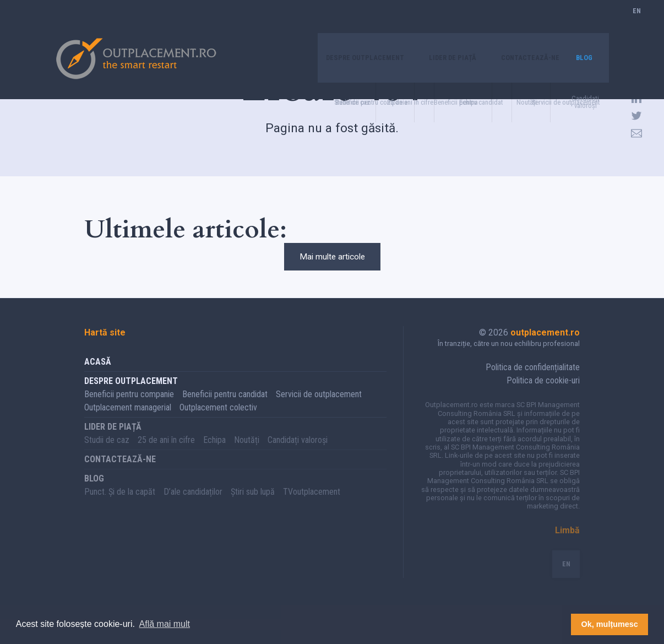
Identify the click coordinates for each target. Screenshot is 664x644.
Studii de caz (107, 454)
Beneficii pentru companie (129, 408)
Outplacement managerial (128, 421)
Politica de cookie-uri (543, 394)
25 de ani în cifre (166, 454)
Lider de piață (431, 25)
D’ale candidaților (193, 505)
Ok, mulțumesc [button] (610, 624)
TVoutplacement (312, 505)
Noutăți (247, 454)
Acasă (98, 375)
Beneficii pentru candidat (225, 408)
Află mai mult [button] (165, 624)
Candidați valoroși (298, 454)
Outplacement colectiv (218, 421)
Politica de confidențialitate (533, 381)
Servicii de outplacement (319, 408)
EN (636, 25)
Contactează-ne (520, 25)
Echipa (214, 454)
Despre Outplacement (331, 25)
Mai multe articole (332, 264)
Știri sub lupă (253, 505)
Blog (583, 25)
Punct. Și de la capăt (120, 505)
